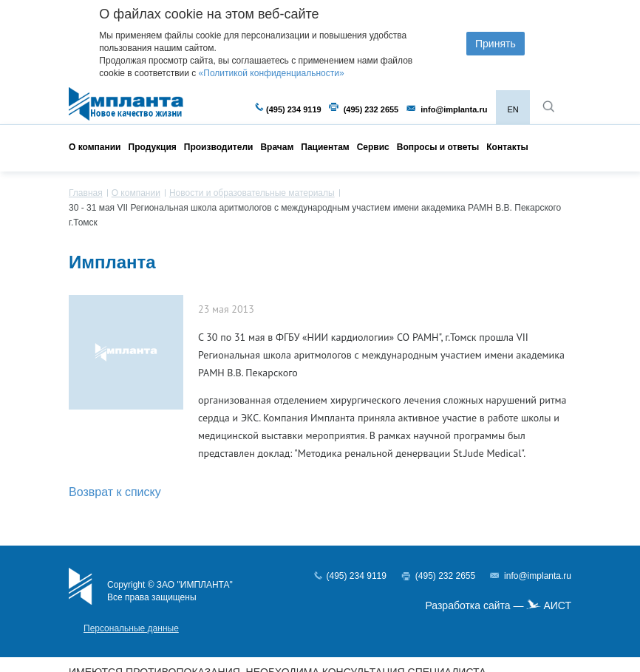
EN (513, 109)
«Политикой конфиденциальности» (272, 73)
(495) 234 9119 (294, 109)
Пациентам (325, 147)
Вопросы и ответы (438, 147)
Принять (496, 44)
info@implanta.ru (454, 109)
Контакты (507, 147)
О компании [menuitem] (136, 193)
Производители (219, 147)
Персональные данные (131, 628)
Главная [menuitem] (86, 193)
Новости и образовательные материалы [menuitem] (252, 193)
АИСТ (557, 605)
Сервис (373, 147)
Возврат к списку (115, 492)
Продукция (153, 147)
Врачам (277, 147)
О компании (95, 147)
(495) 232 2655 (371, 109)
